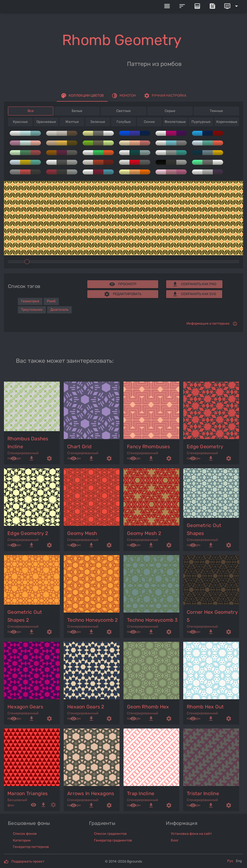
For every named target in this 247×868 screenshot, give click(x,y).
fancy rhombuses (148, 447)
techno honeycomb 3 (152, 620)
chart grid (79, 447)
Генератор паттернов (31, 847)
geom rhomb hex (148, 707)
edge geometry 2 (28, 533)
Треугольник (32, 310)
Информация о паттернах (208, 323)
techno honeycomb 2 (93, 620)
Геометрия (30, 301)
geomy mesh (82, 533)
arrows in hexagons (91, 793)
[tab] (82, 96)
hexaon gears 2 (86, 707)
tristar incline (203, 793)
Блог (175, 840)
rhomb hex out (205, 707)
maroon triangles (28, 793)
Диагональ (59, 310)
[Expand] (232, 6)
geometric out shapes (204, 529)
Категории (22, 840)
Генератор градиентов (113, 840)
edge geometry (205, 447)
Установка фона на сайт (191, 834)
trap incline (141, 793)
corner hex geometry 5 (212, 616)
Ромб (51, 301)
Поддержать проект (28, 861)
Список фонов (25, 834)
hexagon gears (25, 707)
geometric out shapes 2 (25, 616)
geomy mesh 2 (144, 533)
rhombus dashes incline (28, 443)
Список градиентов (110, 834)
